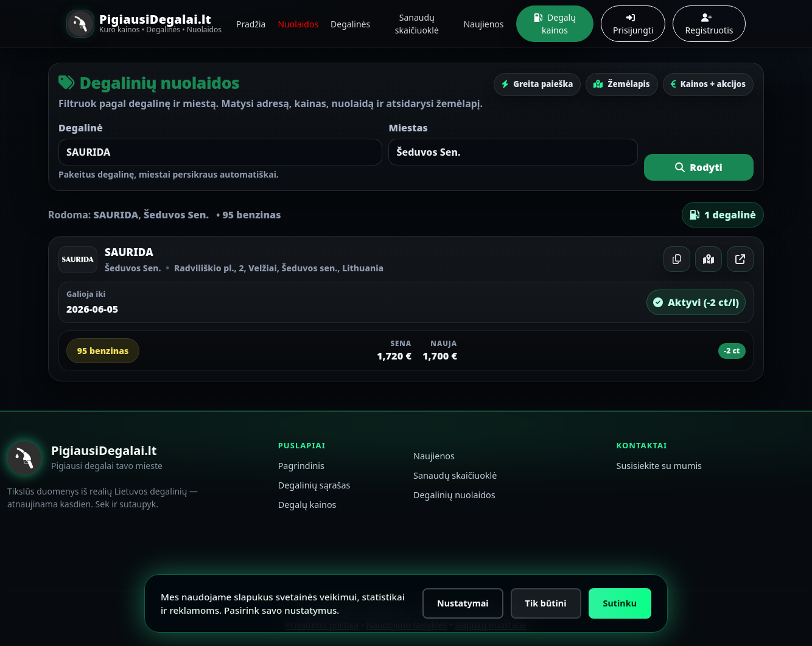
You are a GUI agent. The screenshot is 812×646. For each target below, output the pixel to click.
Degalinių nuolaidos (454, 495)
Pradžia (251, 24)
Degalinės (350, 24)
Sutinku (620, 603)
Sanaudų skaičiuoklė (417, 24)
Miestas (408, 128)
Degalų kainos (555, 24)
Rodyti (699, 167)
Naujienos (483, 24)
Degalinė (81, 128)
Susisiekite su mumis (659, 466)
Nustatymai (463, 603)
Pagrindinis (301, 466)
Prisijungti (633, 25)
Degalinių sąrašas (314, 485)
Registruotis (709, 25)
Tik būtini (546, 603)
